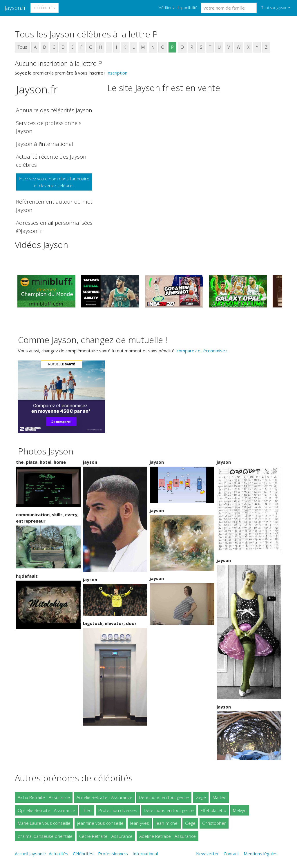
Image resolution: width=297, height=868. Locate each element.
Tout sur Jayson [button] (274, 8)
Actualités (58, 853)
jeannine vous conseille (100, 823)
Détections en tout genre (164, 797)
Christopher (214, 823)
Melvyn (240, 810)
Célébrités (45, 8)
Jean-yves (140, 823)
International (145, 853)
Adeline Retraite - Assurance (167, 836)
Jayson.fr (15, 8)
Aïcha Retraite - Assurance (44, 797)
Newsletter (208, 853)
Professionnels (113, 853)
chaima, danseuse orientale (45, 836)
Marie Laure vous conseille (44, 823)
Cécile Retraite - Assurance (106, 836)
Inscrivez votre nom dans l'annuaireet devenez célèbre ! (54, 182)
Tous (22, 47)
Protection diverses (118, 810)
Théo (87, 810)
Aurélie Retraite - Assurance (104, 797)
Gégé (201, 797)
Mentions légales (261, 853)
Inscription (117, 73)
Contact (231, 853)
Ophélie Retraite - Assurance (46, 810)
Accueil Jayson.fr (31, 853)
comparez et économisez (202, 351)
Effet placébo (213, 810)
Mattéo (220, 797)
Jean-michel (167, 823)
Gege (190, 823)
